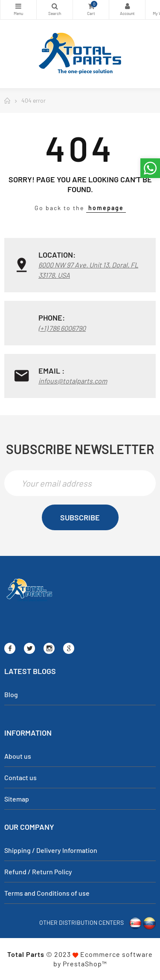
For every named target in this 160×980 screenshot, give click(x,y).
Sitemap (17, 799)
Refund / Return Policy (38, 872)
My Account (127, 6)
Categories (18, 6)
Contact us (20, 777)
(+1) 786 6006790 (62, 328)
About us (18, 756)
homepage (106, 208)
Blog (11, 694)
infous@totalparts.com (73, 381)
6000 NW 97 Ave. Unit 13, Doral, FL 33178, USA (88, 270)
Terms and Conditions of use (47, 893)
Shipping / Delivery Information (51, 850)
